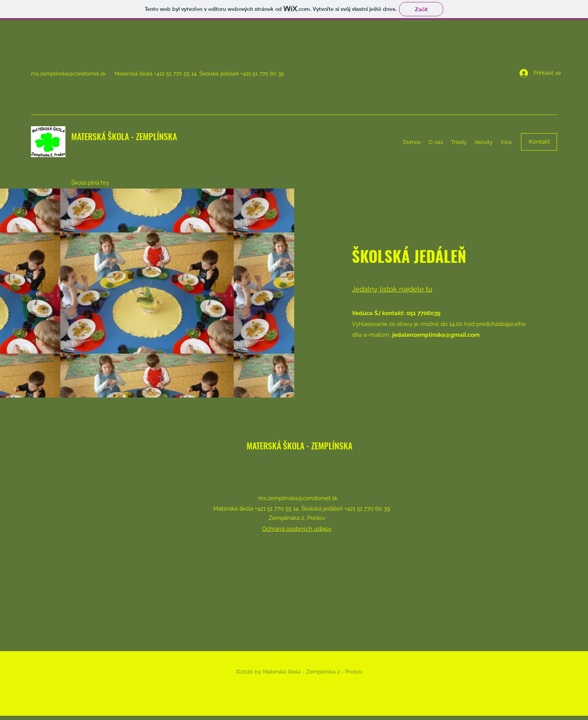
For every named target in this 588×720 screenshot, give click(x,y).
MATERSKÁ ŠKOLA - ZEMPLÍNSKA (124, 136)
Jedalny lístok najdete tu (392, 289)
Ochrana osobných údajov (297, 529)
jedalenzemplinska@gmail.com (436, 335)
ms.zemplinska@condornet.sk (68, 74)
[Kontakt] (539, 142)
